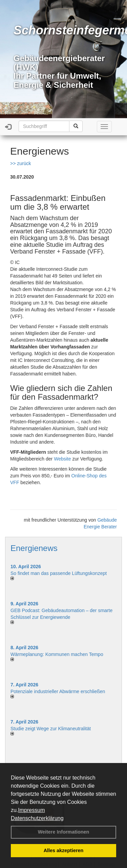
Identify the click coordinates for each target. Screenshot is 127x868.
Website (62, 459)
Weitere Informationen (64, 832)
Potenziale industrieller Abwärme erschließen (58, 691)
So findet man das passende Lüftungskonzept (59, 573)
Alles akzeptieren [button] (64, 850)
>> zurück (20, 163)
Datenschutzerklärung (37, 818)
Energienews (34, 548)
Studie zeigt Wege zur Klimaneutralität (51, 729)
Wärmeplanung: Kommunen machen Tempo (57, 654)
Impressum (31, 810)
